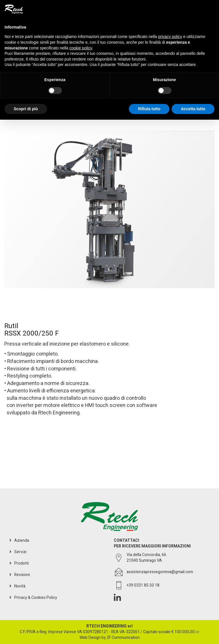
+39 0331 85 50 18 (143, 585)
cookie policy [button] (81, 48)
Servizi (20, 552)
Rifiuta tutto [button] (149, 109)
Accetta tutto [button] (193, 109)
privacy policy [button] (170, 37)
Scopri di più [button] (26, 109)
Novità (20, 586)
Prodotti (22, 563)
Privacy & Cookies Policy (36, 598)
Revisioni (22, 575)
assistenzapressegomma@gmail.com (160, 572)
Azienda (22, 540)
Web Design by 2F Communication (110, 638)
